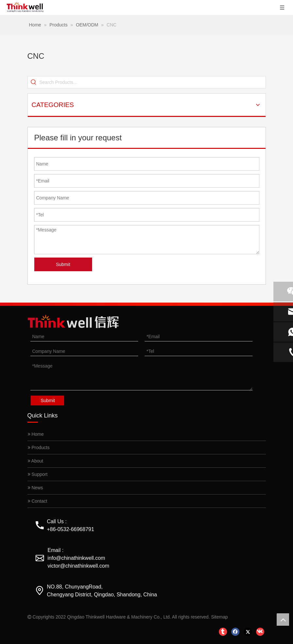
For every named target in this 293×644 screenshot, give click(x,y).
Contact (38, 501)
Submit (63, 264)
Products (39, 448)
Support (38, 474)
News (35, 488)
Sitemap (219, 617)
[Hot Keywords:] (34, 82)
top (283, 620)
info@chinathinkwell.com (76, 558)
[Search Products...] (153, 82)
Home (36, 434)
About (36, 461)
